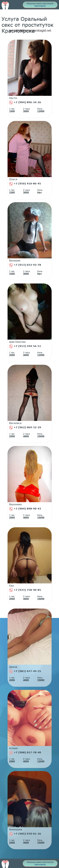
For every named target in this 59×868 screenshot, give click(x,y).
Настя (13, 98)
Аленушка (16, 829)
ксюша (13, 748)
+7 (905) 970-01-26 (25, 834)
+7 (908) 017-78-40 (25, 753)
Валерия (15, 261)
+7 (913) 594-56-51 (25, 346)
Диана (13, 667)
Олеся (13, 179)
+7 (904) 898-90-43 (25, 509)
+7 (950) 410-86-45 (25, 184)
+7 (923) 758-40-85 (25, 590)
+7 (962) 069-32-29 (25, 428)
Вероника (15, 504)
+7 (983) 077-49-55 (25, 671)
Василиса (15, 423)
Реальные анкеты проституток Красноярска (40, 5)
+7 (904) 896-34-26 (25, 103)
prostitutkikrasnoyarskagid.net (30, 30)
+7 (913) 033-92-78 (25, 265)
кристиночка (17, 342)
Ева (11, 586)
